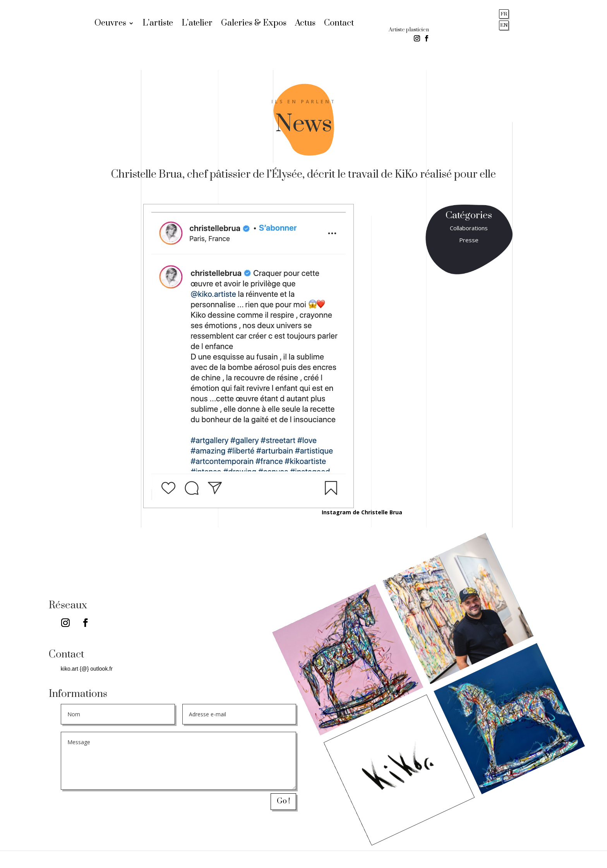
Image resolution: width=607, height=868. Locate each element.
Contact (339, 24)
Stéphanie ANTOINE (562, 859)
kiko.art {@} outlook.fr (87, 669)
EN (504, 25)
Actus (305, 24)
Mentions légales (94, 859)
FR (504, 14)
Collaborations (469, 228)
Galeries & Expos (254, 24)
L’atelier (197, 24)
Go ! (283, 801)
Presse (469, 240)
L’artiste (158, 24)
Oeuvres (110, 24)
